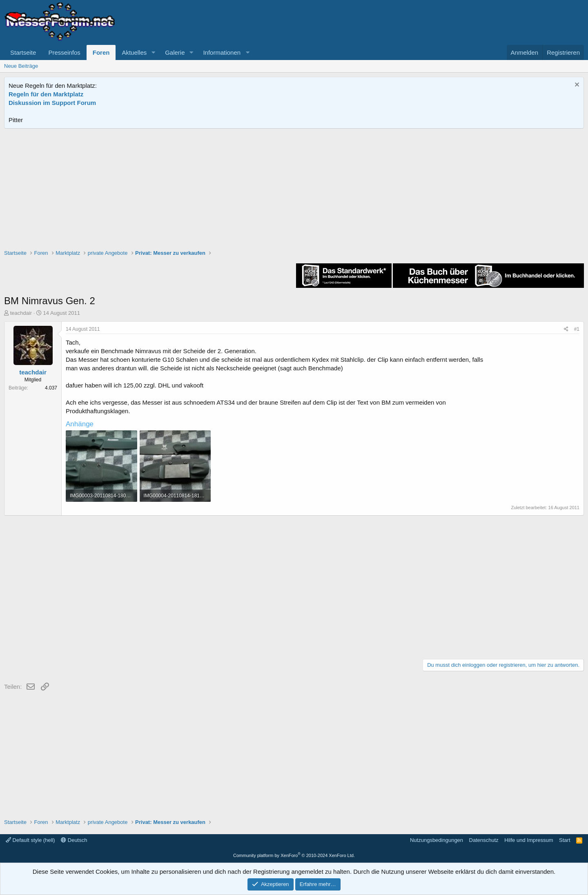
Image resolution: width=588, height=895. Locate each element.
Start (565, 840)
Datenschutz (484, 840)
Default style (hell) (30, 840)
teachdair (21, 313)
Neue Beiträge (21, 66)
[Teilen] (566, 329)
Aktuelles (134, 52)
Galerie (175, 52)
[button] (153, 52)
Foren (101, 52)
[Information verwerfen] (576, 86)
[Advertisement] (294, 190)
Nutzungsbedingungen (437, 840)
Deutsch (74, 840)
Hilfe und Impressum (529, 840)
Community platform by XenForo (294, 855)
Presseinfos (64, 52)
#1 (577, 329)
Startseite (23, 52)
